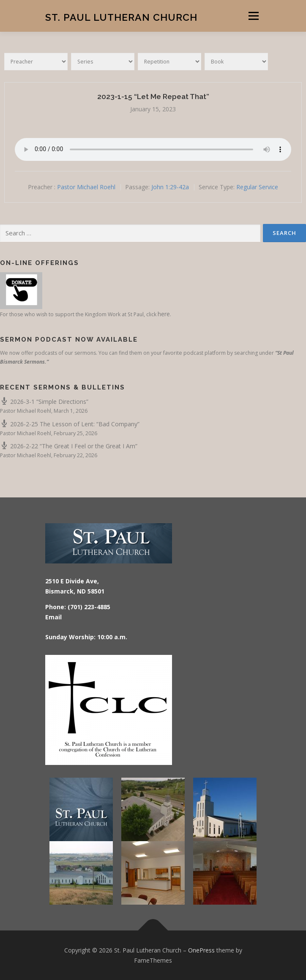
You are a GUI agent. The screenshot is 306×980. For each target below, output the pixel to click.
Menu (253, 16)
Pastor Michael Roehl (86, 187)
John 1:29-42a (170, 187)
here (164, 314)
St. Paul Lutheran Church (121, 17)
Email (53, 617)
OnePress (201, 950)
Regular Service (257, 187)
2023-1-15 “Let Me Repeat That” (153, 97)
